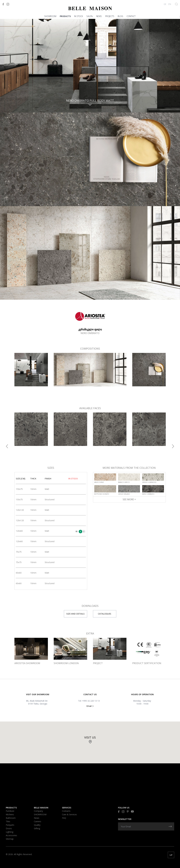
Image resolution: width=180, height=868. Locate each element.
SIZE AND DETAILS (75, 614)
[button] (7, 446)
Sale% (90, 16)
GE (165, 4)
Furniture (10, 811)
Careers (38, 821)
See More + (129, 499)
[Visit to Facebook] (3, 4)
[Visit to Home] (90, 8)
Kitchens (10, 814)
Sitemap (10, 839)
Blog (120, 16)
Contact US (90, 694)
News (99, 16)
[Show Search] (176, 4)
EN (170, 4)
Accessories (11, 835)
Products (65, 16)
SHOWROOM (50, 16)
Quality (37, 825)
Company (38, 811)
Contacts (66, 811)
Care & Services (69, 814)
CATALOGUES (105, 614)
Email (90, 706)
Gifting (37, 828)
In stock (79, 16)
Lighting (10, 832)
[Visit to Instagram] (8, 4)
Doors (9, 828)
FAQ (64, 818)
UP (171, 855)
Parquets (10, 825)
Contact (131, 16)
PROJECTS (110, 16)
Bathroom (11, 818)
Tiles (8, 821)
